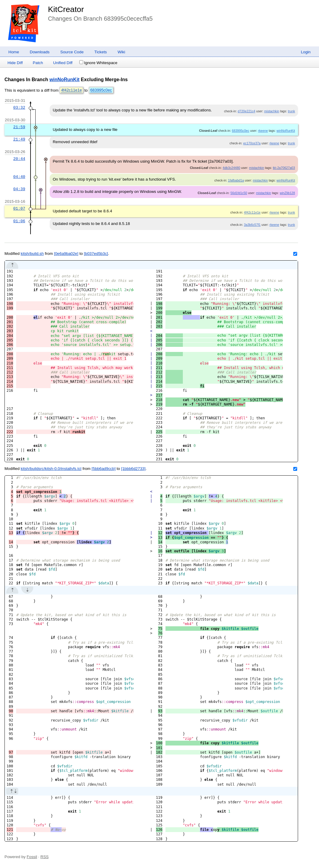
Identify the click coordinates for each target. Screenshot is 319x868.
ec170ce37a (252, 143)
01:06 (19, 221)
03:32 (19, 108)
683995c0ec (101, 90)
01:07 (19, 208)
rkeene (263, 131)
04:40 (19, 177)
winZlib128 (287, 193)
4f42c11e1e (72, 90)
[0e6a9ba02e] (66, 254)
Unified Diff (63, 63)
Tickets (101, 52)
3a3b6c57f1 (252, 225)
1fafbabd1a (236, 180)
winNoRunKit (64, 80)
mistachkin (272, 111)
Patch (38, 63)
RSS (44, 857)
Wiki (121, 52)
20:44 (19, 159)
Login (306, 52)
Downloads (40, 52)
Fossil (32, 857)
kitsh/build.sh (32, 254)
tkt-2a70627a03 (284, 168)
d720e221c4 (246, 111)
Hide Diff (15, 63)
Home (14, 52)
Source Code (72, 52)
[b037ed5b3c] (96, 254)
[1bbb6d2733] (133, 469)
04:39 (19, 189)
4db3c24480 (231, 168)
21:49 (19, 139)
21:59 (19, 127)
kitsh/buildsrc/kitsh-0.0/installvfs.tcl (51, 469)
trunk (291, 111)
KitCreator (66, 9)
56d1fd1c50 (239, 193)
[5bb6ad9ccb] (104, 469)
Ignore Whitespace (98, 63)
